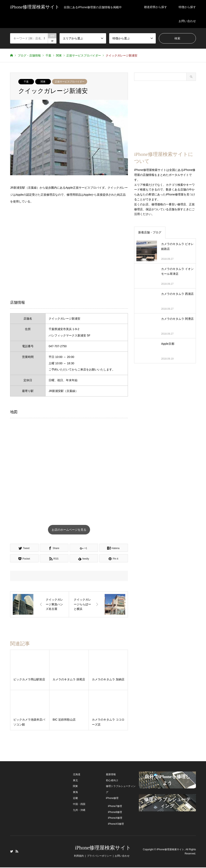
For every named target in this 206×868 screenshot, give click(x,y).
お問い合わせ (187, 21)
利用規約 (79, 856)
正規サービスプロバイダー (70, 82)
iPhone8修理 (115, 813)
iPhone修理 (112, 799)
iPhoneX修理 (115, 819)
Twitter (12, 852)
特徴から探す (187, 7)
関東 (43, 82)
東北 (75, 781)
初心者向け (112, 781)
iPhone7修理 (115, 807)
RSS (17, 852)
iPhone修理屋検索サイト (103, 848)
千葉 (26, 82)
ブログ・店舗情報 (29, 55)
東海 (75, 793)
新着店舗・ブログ (150, 232)
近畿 (75, 799)
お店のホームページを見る (69, 530)
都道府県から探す (156, 7)
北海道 (77, 775)
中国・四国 (79, 805)
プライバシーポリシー (99, 856)
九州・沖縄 (79, 810)
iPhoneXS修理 (116, 824)
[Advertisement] (69, 252)
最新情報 (111, 775)
